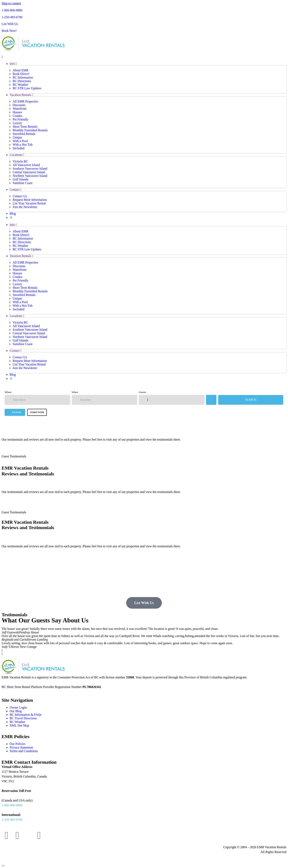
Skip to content (11, 3)
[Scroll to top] (3, 866)
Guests (142, 392)
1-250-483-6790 (12, 17)
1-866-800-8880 (12, 10)
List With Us (10, 24)
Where (8, 392)
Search (251, 400)
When (75, 392)
